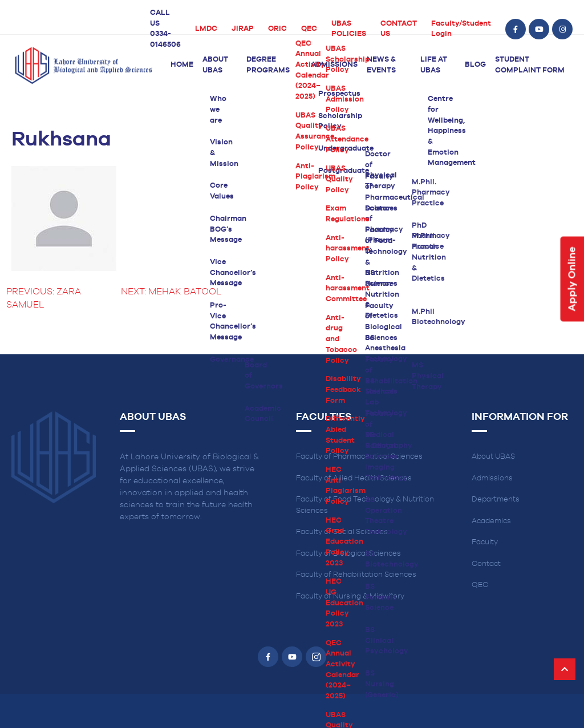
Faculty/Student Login (461, 29)
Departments (496, 500)
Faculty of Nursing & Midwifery (350, 596)
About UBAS (215, 65)
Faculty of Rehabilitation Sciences (356, 575)
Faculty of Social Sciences (342, 532)
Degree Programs (268, 65)
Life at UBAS (434, 65)
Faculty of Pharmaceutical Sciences (359, 457)
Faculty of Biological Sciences (348, 554)
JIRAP (243, 29)
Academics (491, 521)
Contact (486, 564)
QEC (309, 29)
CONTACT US (399, 29)
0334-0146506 (165, 39)
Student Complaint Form (530, 65)
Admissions (334, 65)
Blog (475, 65)
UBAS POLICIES (349, 29)
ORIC (277, 29)
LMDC (206, 29)
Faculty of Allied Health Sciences (354, 478)
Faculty (485, 542)
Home (182, 65)
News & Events (381, 65)
